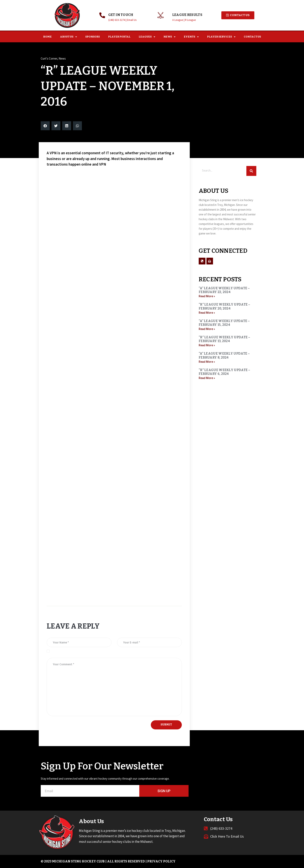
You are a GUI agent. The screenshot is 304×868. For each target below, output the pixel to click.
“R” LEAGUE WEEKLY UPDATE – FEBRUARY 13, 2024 (225, 339)
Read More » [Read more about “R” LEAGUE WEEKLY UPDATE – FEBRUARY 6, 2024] (207, 378)
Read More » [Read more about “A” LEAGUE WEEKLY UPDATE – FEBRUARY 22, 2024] (207, 296)
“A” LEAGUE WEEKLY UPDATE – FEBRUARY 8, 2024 (224, 355)
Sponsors (92, 37)
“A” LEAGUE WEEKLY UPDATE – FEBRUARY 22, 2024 (224, 290)
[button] (45, 126)
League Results (187, 15)
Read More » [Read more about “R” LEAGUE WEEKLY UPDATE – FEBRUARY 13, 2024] (207, 345)
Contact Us (252, 37)
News (169, 37)
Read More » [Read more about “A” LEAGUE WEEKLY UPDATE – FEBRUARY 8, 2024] (207, 362)
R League (190, 20)
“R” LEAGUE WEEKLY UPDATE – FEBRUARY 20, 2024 (225, 306)
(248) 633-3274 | (118, 20)
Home (47, 37)
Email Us (132, 20)
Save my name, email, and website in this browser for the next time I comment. (99, 651)
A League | (179, 20)
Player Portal (119, 37)
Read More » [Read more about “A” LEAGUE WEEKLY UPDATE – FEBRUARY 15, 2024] (207, 329)
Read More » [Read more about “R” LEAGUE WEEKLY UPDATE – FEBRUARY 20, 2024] (207, 313)
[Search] (251, 171)
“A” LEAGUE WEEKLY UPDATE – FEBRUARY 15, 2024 (224, 323)
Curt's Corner (49, 58)
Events (191, 37)
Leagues (147, 37)
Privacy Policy (161, 861)
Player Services (221, 37)
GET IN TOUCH (121, 15)
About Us (68, 37)
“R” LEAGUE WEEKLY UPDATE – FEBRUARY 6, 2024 (225, 372)
